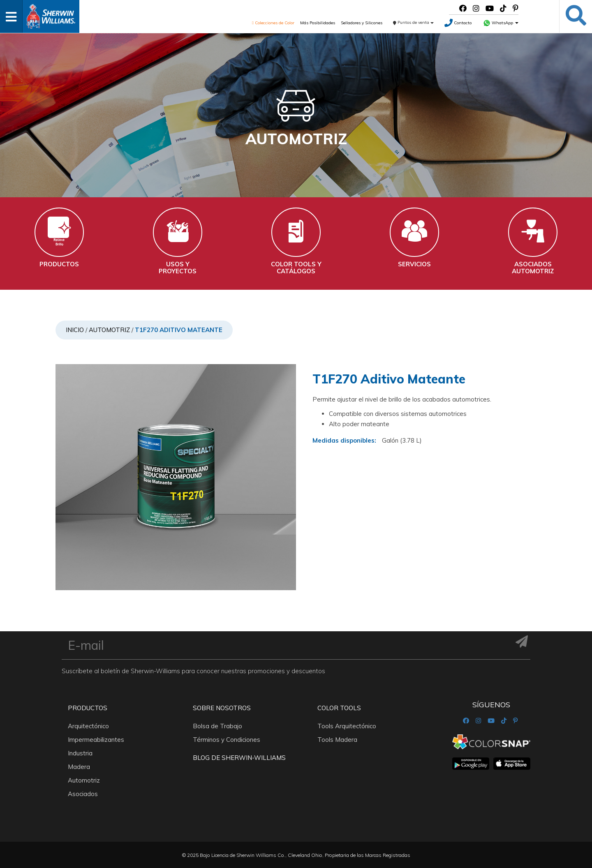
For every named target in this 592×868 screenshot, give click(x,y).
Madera (79, 766)
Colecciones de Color (273, 23)
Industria (80, 753)
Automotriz (109, 330)
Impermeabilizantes (96, 739)
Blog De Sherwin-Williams (239, 757)
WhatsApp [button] (501, 23)
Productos (88, 708)
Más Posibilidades (318, 23)
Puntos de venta (413, 22)
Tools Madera (337, 739)
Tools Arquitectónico (347, 726)
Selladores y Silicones (362, 23)
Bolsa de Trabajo (217, 726)
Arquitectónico (88, 726)
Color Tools (339, 708)
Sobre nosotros (222, 708)
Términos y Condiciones (227, 739)
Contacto (458, 23)
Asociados (83, 793)
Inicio (75, 330)
